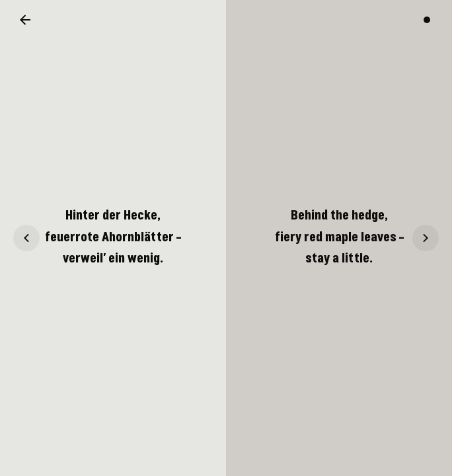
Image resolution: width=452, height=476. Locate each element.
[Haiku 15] (26, 238)
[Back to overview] (25, 20)
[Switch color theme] (427, 20)
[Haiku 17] (426, 238)
